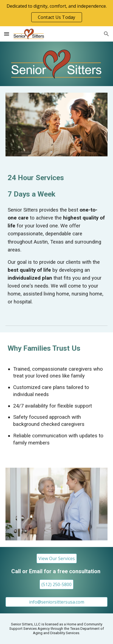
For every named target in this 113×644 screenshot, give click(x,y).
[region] (56, 13)
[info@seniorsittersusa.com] (56, 602)
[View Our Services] (57, 558)
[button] (7, 34)
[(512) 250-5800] (56, 584)
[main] (56, 186)
